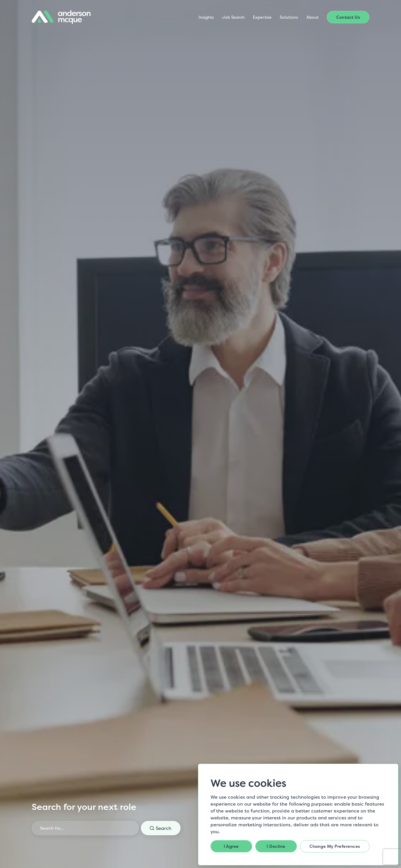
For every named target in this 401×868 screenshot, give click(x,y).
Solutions (289, 17)
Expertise (262, 17)
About (313, 17)
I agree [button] (231, 846)
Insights (206, 17)
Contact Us (348, 17)
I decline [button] (276, 846)
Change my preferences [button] (335, 846)
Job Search (233, 17)
